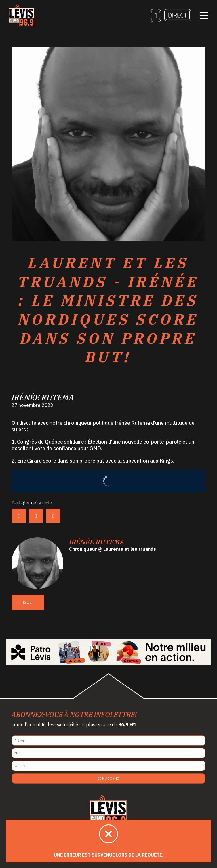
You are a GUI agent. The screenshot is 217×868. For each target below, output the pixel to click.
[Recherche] (156, 16)
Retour (28, 602)
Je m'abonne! (109, 778)
